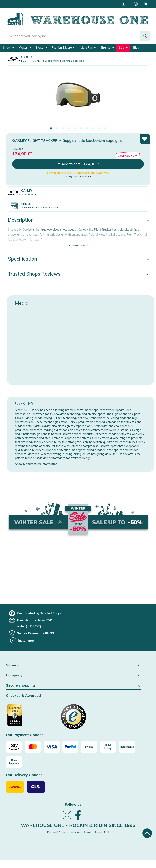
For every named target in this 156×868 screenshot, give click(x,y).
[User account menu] (125, 4)
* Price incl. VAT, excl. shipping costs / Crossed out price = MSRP (78, 832)
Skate (41, 48)
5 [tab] (75, 129)
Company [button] (73, 675)
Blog (136, 48)
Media (22, 303)
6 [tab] (81, 129)
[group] (35, 613)
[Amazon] (14, 747)
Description (21, 220)
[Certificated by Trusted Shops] (22, 717)
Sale (123, 48)
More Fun (88, 48)
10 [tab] (105, 129)
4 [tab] (69, 129)
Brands (107, 48)
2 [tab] (57, 129)
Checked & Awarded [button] (23, 696)
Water (25, 48)
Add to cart (78, 164)
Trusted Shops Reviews (34, 274)
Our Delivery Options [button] (24, 775)
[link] (67, 819)
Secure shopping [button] (73, 686)
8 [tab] (93, 129)
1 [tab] (51, 129)
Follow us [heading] (73, 804)
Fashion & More (63, 48)
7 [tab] (87, 129)
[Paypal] (70, 747)
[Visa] (52, 747)
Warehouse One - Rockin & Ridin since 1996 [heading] (78, 825)
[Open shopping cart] (146, 4)
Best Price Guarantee (70, 4)
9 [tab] (99, 129)
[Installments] (127, 747)
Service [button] (73, 665)
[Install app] (22, 640)
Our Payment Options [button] (25, 735)
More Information (82, 176)
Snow (8, 48)
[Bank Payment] (14, 762)
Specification (22, 259)
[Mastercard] (33, 747)
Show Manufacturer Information (36, 464)
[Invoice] (89, 747)
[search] (73, 36)
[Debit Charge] (108, 747)
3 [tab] (63, 129)
